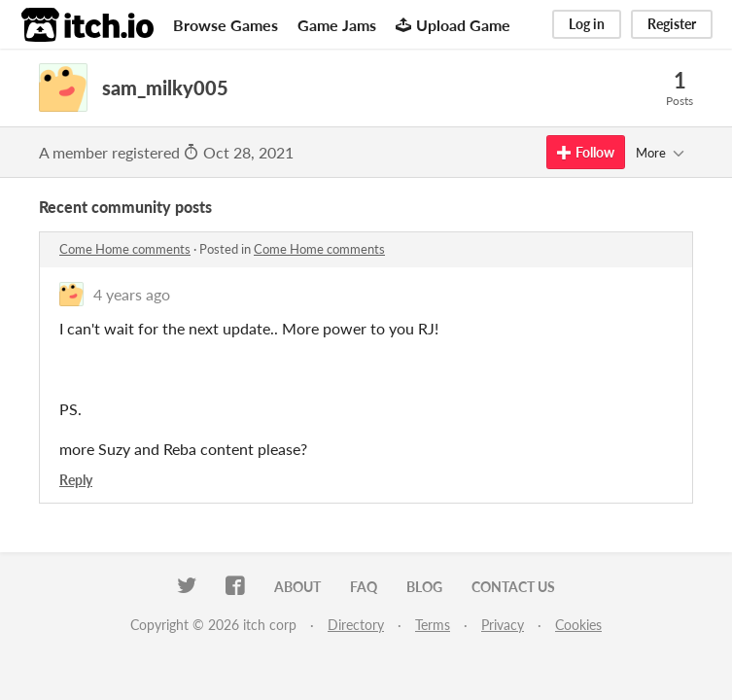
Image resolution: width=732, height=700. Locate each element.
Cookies (578, 625)
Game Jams (337, 25)
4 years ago (132, 294)
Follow (586, 152)
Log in (587, 24)
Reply (76, 480)
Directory (356, 625)
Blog (424, 587)
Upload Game (453, 25)
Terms (433, 625)
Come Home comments (125, 249)
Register (672, 24)
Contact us (513, 587)
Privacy (503, 625)
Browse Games (226, 25)
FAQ (364, 587)
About (297, 587)
